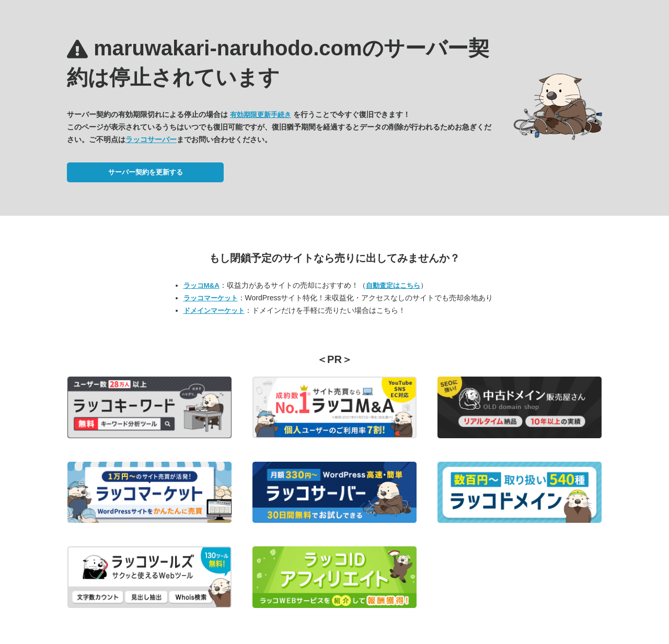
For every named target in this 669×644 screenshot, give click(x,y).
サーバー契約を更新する (146, 172)
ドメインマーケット (214, 311)
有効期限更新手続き (261, 115)
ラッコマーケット (211, 298)
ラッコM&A (201, 285)
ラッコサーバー (151, 139)
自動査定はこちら (393, 285)
